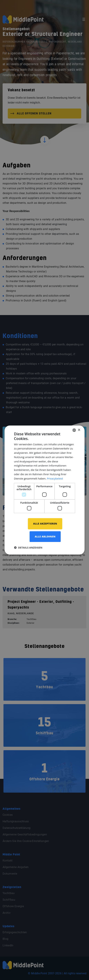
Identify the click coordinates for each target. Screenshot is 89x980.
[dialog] (45, 490)
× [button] (79, 430)
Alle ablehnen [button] (45, 536)
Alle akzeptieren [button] (45, 524)
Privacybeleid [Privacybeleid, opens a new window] (55, 478)
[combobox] (74, 430)
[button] (28, 547)
